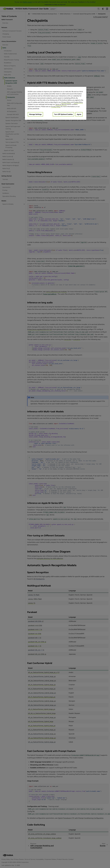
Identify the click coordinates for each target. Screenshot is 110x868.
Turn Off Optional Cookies (63, 114)
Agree (79, 114)
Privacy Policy (66, 102)
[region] (56, 103)
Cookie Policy (78, 102)
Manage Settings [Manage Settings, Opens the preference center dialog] (35, 114)
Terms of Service (61, 104)
